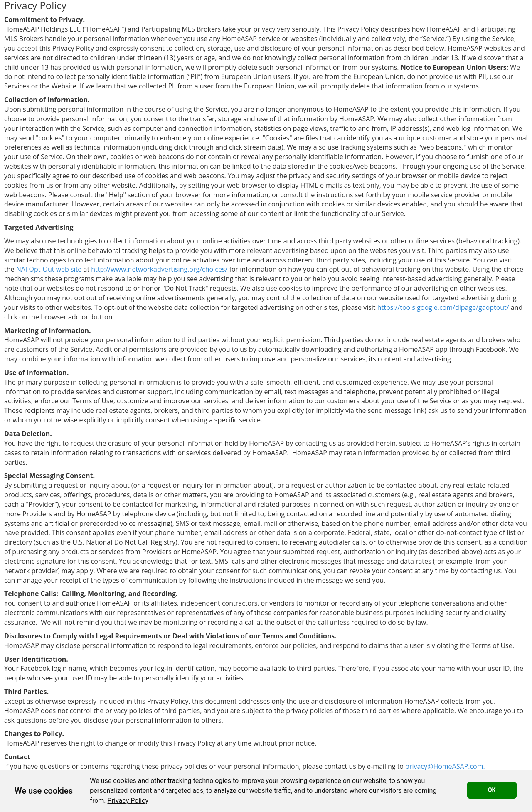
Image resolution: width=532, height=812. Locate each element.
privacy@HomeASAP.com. (445, 766)
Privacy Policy (128, 801)
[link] (128, 801)
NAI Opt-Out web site (49, 269)
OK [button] (492, 790)
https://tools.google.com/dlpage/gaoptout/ (443, 307)
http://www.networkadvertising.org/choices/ (159, 269)
